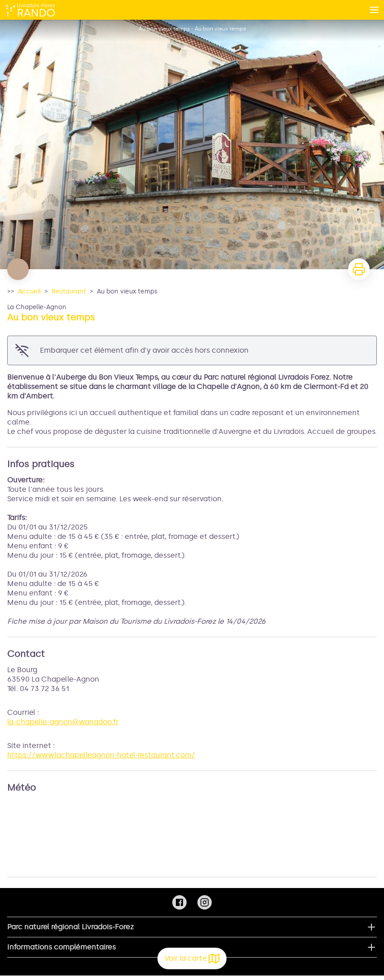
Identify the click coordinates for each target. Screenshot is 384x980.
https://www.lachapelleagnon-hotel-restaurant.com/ (101, 755)
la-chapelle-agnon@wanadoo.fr (63, 722)
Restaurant (69, 291)
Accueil (29, 291)
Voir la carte (192, 958)
